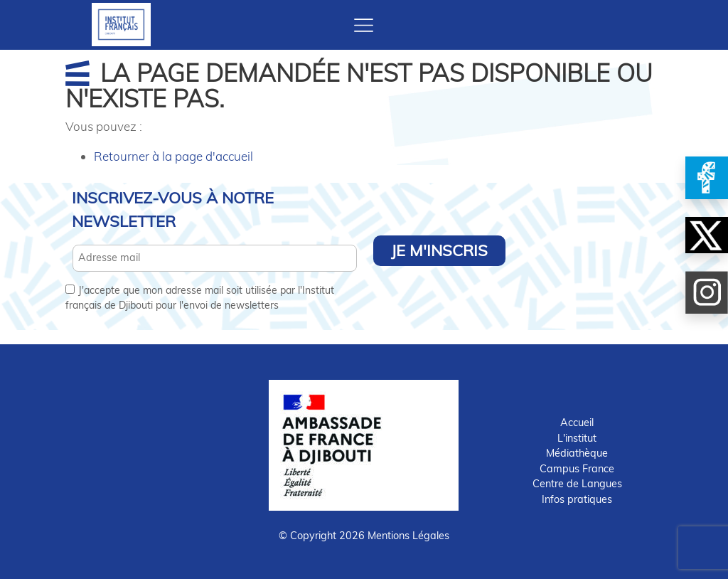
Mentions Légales (408, 536)
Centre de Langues (577, 484)
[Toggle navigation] (364, 25)
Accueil (577, 423)
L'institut (577, 438)
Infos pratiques (577, 499)
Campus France (577, 469)
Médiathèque (577, 453)
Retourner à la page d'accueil (173, 156)
